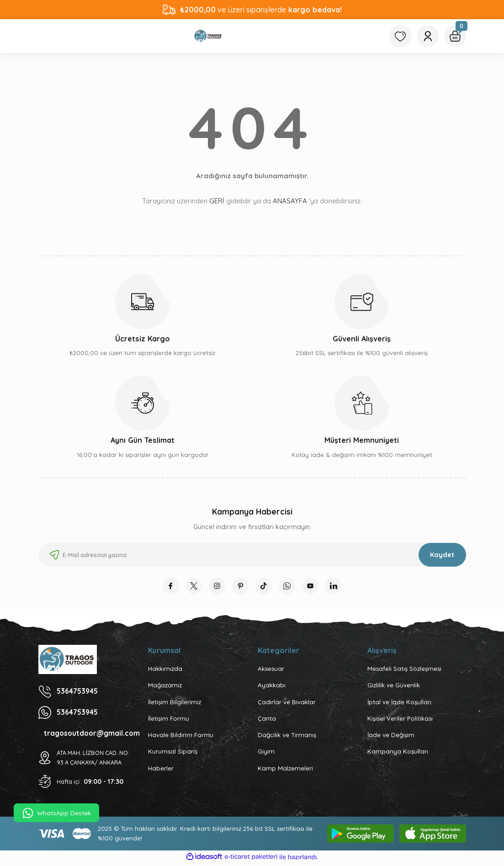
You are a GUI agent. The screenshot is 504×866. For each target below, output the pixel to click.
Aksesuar (271, 670)
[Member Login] (428, 36)
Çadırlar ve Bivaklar (287, 704)
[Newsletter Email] (252, 555)
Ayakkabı (272, 687)
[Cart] (455, 36)
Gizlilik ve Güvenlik (394, 687)
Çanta (267, 720)
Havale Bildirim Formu (181, 737)
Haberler (161, 770)
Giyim (266, 753)
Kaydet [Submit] (442, 555)
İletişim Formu (169, 720)
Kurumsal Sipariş (173, 753)
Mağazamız (165, 687)
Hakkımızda (165, 670)
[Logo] (208, 36)
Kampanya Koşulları (398, 753)
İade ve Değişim (391, 737)
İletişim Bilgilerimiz (175, 704)
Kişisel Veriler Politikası (400, 720)
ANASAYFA (290, 201)
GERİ (217, 201)
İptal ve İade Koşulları (399, 704)
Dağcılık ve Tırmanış (287, 737)
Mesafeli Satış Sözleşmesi (404, 670)
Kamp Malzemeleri (285, 770)
